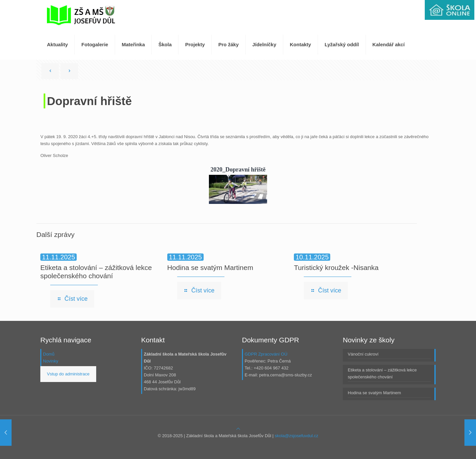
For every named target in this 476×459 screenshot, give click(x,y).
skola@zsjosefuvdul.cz (297, 436)
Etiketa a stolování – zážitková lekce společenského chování (382, 373)
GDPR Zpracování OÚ (266, 354)
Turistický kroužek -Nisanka (336, 268)
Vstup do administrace (68, 374)
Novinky (51, 361)
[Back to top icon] (238, 429)
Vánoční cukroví (363, 354)
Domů (49, 354)
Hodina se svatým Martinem (210, 268)
